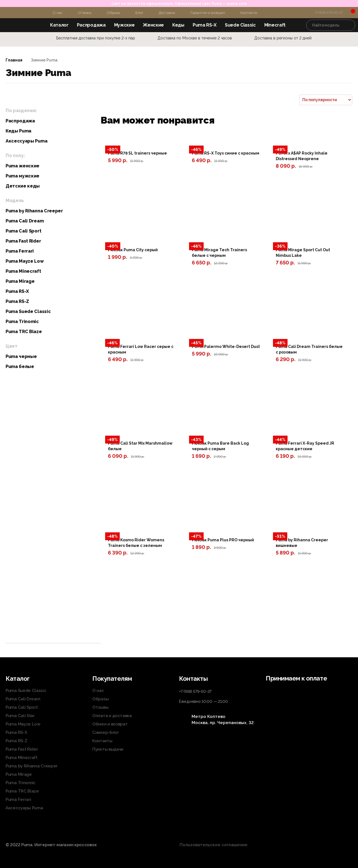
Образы (113, 13)
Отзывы (85, 13)
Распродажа (91, 25)
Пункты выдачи (108, 749)
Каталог (59, 25)
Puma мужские (23, 176)
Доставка (167, 13)
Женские (153, 25)
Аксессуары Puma (26, 141)
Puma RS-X (205, 25)
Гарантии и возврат (208, 13)
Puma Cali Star (20, 716)
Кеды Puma (18, 131)
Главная (14, 60)
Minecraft (275, 25)
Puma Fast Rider (23, 241)
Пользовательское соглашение (214, 845)
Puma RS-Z (17, 301)
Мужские (124, 25)
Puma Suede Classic (28, 311)
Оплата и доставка (112, 716)
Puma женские (23, 166)
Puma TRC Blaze (24, 332)
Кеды (178, 25)
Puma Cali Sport (23, 231)
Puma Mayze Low (25, 261)
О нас (58, 13)
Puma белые (20, 367)
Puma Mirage (20, 281)
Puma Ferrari (20, 251)
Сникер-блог (106, 732)
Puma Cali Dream (25, 221)
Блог (139, 13)
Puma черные (21, 356)
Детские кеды (23, 186)
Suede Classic (240, 25)
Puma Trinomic (22, 322)
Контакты (249, 13)
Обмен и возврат (110, 724)
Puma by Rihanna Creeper (34, 211)
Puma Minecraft (23, 271)
